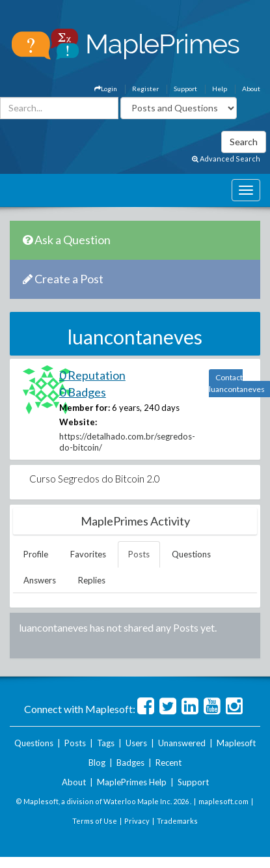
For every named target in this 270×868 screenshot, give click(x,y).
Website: (78, 422)
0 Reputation (92, 375)
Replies (92, 580)
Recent (169, 763)
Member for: (85, 408)
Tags (106, 743)
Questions (191, 554)
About (251, 89)
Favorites (88, 554)
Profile (36, 554)
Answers (40, 580)
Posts (139, 554)
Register (145, 89)
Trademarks (177, 821)
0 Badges (83, 392)
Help (220, 89)
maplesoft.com (223, 801)
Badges (130, 763)
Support (185, 89)
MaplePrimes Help (132, 782)
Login (106, 89)
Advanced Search (226, 159)
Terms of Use (95, 821)
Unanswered (182, 743)
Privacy (137, 821)
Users (136, 743)
